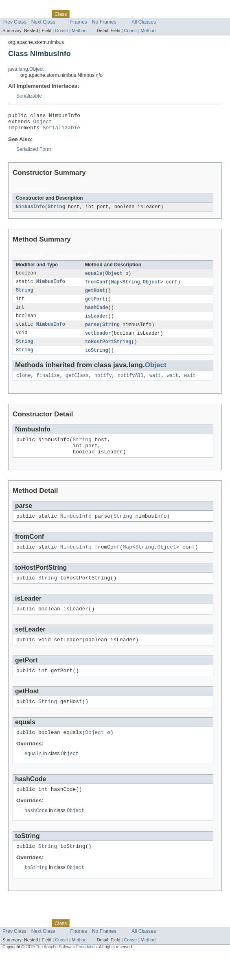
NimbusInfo (30, 211)
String (56, 211)
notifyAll (131, 384)
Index (139, 14)
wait (155, 384)
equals (94, 278)
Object (43, 124)
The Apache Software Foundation (66, 973)
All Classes (144, 22)
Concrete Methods (180, 260)
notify (103, 384)
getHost (95, 296)
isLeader (97, 322)
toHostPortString (108, 349)
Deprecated (116, 14)
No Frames (104, 22)
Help (155, 14)
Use (79, 14)
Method (79, 30)
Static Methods (74, 260)
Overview (13, 14)
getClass (77, 384)
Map (115, 287)
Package (38, 14)
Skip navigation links (22, 7)
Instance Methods (125, 260)
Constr (61, 30)
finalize (48, 384)
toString (97, 358)
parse (92, 331)
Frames (79, 22)
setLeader (98, 340)
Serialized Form (34, 153)
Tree (93, 14)
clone (24, 384)
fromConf (97, 287)
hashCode (97, 314)
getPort (95, 305)
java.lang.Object (26, 69)
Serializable (29, 96)
